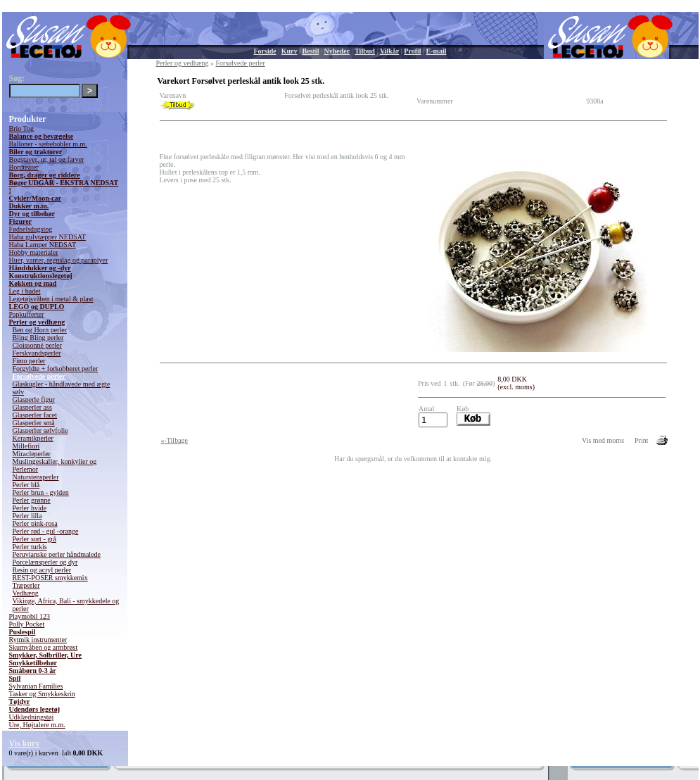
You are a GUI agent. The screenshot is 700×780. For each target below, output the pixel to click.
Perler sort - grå (34, 539)
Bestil (311, 51)
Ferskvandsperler (37, 353)
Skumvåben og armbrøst (44, 647)
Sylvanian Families (36, 686)
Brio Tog (22, 128)
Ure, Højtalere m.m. (37, 725)
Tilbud (365, 51)
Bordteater (24, 167)
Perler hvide (30, 508)
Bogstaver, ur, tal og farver (47, 159)
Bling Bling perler (38, 338)
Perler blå (26, 485)
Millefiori (26, 446)
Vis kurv (25, 743)
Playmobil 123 (30, 616)
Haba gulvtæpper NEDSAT (47, 237)
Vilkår (389, 51)
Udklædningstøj (32, 717)
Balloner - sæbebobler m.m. (48, 144)
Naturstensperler (36, 477)
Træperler (26, 585)
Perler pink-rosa (35, 523)
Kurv (289, 51)
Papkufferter (27, 314)
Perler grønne (32, 500)
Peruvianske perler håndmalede (57, 554)
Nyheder (337, 51)
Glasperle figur (34, 400)
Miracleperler (32, 454)
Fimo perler (29, 361)
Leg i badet (25, 291)
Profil (412, 51)
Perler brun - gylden (41, 492)
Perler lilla (27, 516)
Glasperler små (34, 423)
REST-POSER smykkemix (50, 578)
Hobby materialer (34, 252)
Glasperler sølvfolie (40, 430)
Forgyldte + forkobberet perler (56, 369)
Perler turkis (30, 547)
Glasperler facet (35, 415)
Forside (265, 51)
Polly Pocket (27, 624)
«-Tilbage (175, 440)
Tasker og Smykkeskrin (42, 694)
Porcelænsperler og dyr (45, 562)
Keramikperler (33, 438)
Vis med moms (603, 440)
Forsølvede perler (39, 376)
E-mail (437, 51)
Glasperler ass (32, 407)
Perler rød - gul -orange (46, 531)
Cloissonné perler (37, 345)
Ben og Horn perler (40, 330)
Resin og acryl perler (42, 570)
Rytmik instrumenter (38, 640)
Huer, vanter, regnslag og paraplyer (59, 260)
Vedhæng (26, 593)
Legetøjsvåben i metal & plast (51, 299)
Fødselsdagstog (31, 229)
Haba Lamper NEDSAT (43, 245)
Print (641, 440)
